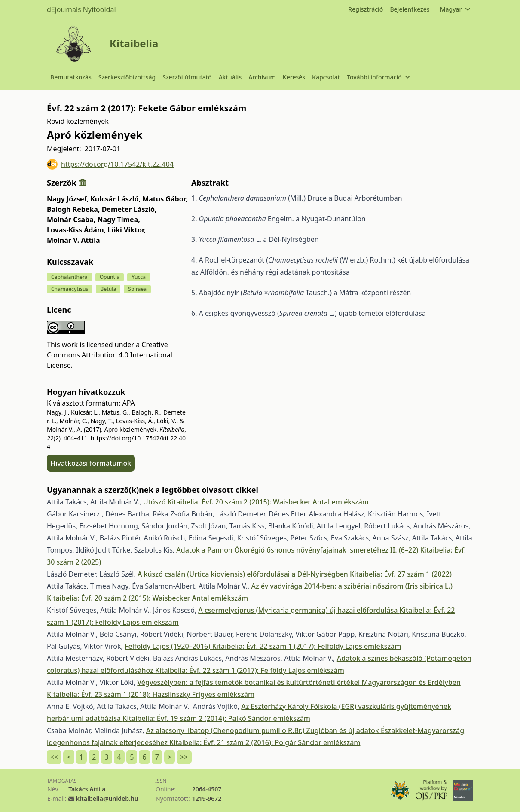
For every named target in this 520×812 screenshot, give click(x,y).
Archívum (262, 77)
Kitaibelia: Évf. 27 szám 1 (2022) (401, 574)
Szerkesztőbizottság (127, 77)
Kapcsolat (326, 77)
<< (54, 757)
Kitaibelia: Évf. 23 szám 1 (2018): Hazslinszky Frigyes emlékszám (151, 694)
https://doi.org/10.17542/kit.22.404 (110, 164)
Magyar (455, 9)
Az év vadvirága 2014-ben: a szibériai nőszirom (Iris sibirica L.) (352, 586)
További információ (378, 77)
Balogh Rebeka (73, 209)
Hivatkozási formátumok (91, 463)
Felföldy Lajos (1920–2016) (168, 646)
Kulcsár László (115, 199)
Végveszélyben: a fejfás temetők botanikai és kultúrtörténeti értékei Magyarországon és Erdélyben (299, 682)
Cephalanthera (69, 277)
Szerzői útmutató (187, 77)
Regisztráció (366, 9)
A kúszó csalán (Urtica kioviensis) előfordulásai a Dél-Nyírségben (244, 574)
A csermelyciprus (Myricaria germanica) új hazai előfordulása (299, 610)
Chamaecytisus (70, 289)
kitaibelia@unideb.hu (107, 798)
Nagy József (68, 199)
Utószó (155, 502)
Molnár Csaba (71, 220)
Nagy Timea (118, 220)
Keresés (294, 77)
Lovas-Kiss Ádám (76, 230)
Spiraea (137, 289)
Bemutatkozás (71, 77)
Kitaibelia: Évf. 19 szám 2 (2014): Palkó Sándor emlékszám (216, 718)
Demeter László (129, 209)
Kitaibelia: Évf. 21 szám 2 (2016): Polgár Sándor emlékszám (265, 742)
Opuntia (110, 277)
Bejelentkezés (410, 9)
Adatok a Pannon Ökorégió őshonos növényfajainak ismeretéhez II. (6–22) (298, 550)
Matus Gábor (165, 199)
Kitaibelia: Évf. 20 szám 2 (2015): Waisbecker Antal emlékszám (268, 502)
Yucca (139, 277)
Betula (108, 289)
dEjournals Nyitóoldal (81, 9)
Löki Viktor (127, 230)
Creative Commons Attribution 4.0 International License (110, 355)
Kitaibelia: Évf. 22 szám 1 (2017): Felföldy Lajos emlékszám (306, 646)
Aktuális (230, 77)
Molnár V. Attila (73, 240)
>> (184, 757)
